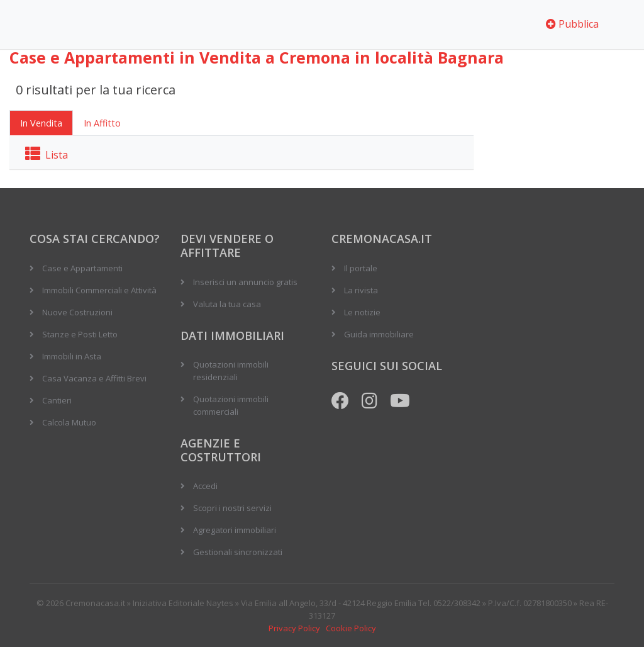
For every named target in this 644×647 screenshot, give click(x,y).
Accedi (205, 486)
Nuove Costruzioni (77, 312)
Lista (47, 155)
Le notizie (362, 312)
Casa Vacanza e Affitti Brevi (94, 378)
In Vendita (41, 123)
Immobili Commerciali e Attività (99, 290)
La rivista (361, 290)
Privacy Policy (294, 628)
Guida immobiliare (379, 334)
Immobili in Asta (72, 356)
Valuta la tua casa (227, 304)
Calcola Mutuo (69, 422)
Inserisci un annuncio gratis (245, 282)
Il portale (361, 268)
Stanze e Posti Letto (80, 334)
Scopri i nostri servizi (232, 508)
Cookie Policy (351, 628)
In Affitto (102, 123)
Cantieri (57, 400)
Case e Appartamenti (82, 268)
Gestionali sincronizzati (238, 552)
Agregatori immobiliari (235, 530)
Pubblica (572, 24)
